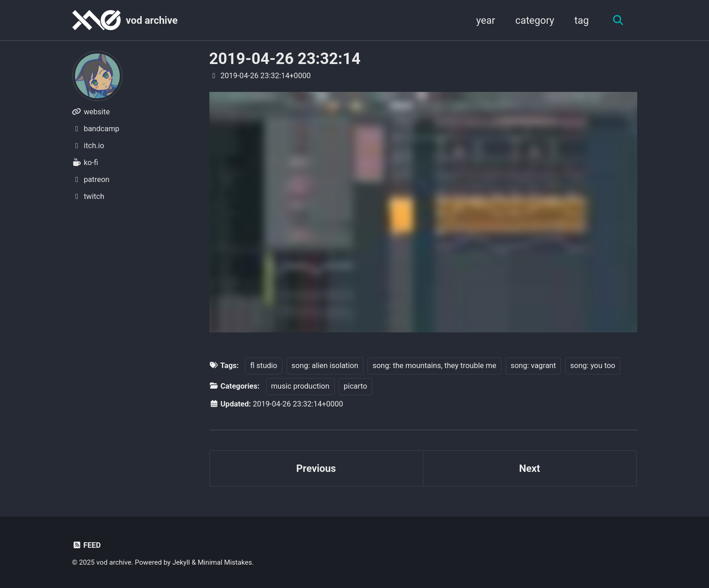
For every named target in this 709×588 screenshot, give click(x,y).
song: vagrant (533, 366)
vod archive (152, 20)
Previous (316, 468)
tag (581, 20)
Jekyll (181, 562)
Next (529, 468)
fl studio (264, 366)
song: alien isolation (325, 366)
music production (300, 386)
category (535, 20)
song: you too (593, 366)
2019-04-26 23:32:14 (285, 59)
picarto (356, 386)
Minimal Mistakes (225, 562)
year (486, 20)
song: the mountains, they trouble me (434, 366)
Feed (87, 545)
